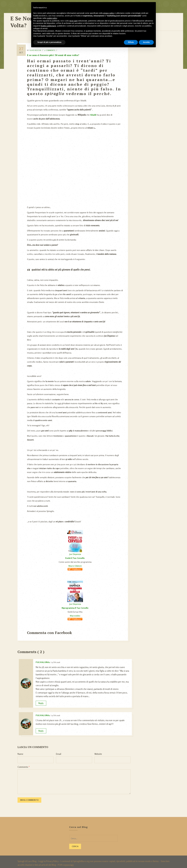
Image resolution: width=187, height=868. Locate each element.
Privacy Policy (52, 859)
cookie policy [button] (52, 18)
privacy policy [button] (109, 13)
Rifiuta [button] (131, 42)
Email (59, 751)
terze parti (74, 21)
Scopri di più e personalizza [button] (49, 42)
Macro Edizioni (76, 563)
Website (98, 751)
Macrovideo (76, 613)
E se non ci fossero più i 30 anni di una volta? (55, 52)
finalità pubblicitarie (48, 26)
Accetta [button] (146, 42)
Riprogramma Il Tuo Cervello (76, 605)
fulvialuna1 (43, 660)
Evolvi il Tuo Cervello (76, 555)
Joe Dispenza (76, 552)
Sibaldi (95, 112)
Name (20, 751)
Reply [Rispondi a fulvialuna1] (41, 701)
